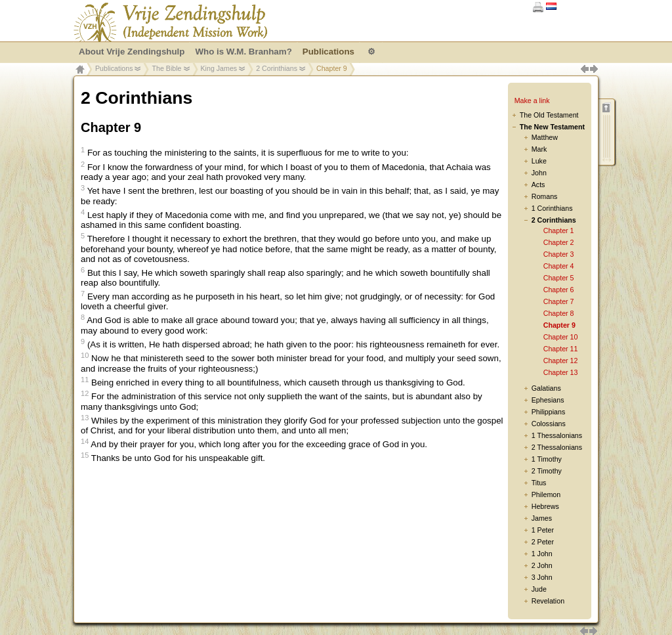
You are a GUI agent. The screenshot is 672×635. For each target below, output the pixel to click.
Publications (114, 68)
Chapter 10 (561, 337)
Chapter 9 (559, 325)
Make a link (532, 100)
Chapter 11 (561, 349)
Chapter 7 (559, 301)
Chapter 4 (559, 266)
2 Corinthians (277, 68)
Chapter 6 (559, 290)
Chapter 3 (559, 254)
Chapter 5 (559, 278)
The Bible (166, 68)
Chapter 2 (559, 242)
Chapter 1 (559, 230)
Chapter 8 (559, 313)
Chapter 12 (561, 361)
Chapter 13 (561, 372)
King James (219, 68)
